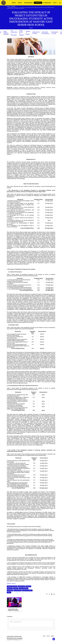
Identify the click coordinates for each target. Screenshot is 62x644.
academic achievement (12, 586)
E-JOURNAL (13, 6)
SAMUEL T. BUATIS (28, 33)
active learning (21, 586)
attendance (28, 586)
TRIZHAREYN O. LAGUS (55, 33)
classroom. (10, 588)
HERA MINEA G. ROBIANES (6, 33)
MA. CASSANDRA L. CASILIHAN (14, 33)
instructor (16, 588)
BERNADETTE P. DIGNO (36, 33)
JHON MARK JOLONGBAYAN (45, 33)
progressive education (27, 590)
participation (10, 590)
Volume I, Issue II (11, 583)
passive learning (18, 590)
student (9, 592)
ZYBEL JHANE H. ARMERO (22, 33)
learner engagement (24, 588)
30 (10, 600)
